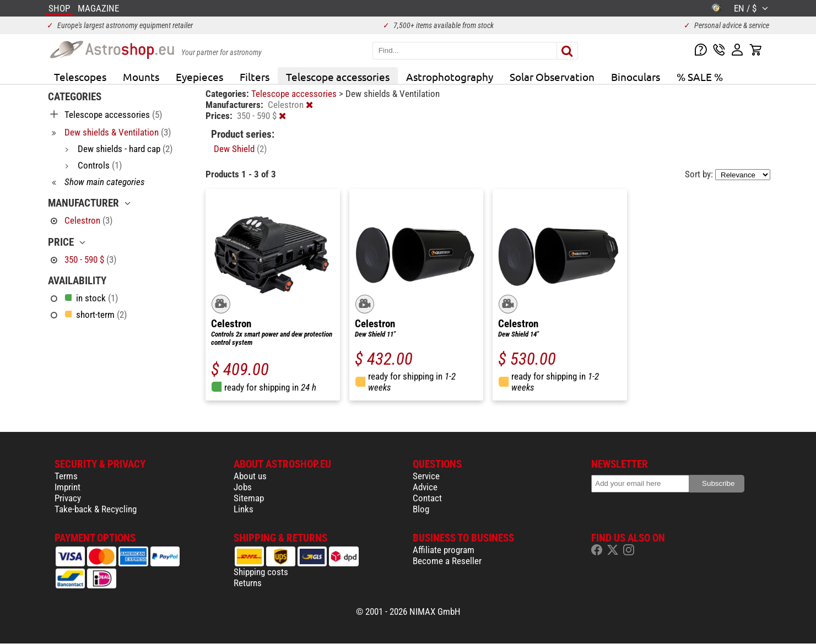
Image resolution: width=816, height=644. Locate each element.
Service (426, 476)
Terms (66, 476)
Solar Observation (552, 77)
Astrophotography (450, 77)
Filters (255, 77)
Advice (425, 487)
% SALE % (700, 77)
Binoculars (636, 77)
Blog (421, 509)
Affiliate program (444, 550)
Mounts (141, 77)
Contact (427, 498)
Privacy (68, 498)
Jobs (243, 487)
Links (244, 509)
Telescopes (80, 77)
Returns (248, 583)
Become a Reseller (447, 561)
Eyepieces (199, 77)
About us (250, 476)
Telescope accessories (338, 77)
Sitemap (249, 498)
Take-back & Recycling (96, 509)
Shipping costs (261, 572)
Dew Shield (240, 149)
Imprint (67, 487)
